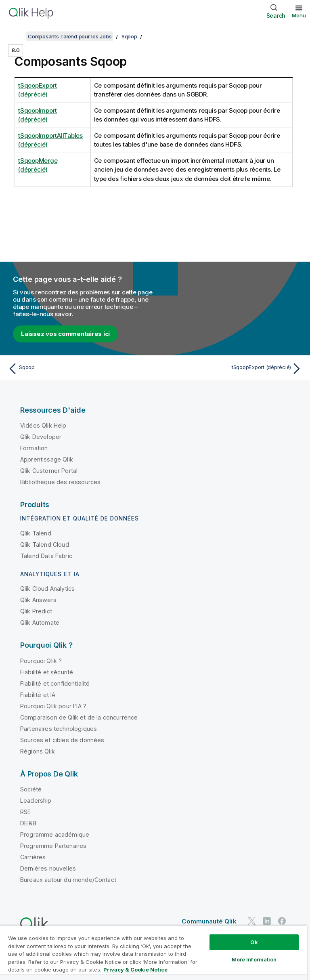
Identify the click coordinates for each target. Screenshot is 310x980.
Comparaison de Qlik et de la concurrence (79, 717)
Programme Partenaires (53, 846)
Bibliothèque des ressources (60, 482)
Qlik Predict (36, 611)
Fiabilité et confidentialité (55, 683)
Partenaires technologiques (59, 729)
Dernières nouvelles (48, 868)
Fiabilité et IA (38, 695)
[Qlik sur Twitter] (252, 921)
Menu (299, 15)
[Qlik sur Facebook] (282, 921)
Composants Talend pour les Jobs (70, 36)
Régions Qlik (38, 751)
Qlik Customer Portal (49, 471)
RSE (25, 812)
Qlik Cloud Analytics (47, 589)
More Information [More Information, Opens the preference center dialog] (254, 959)
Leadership (36, 801)
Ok (254, 942)
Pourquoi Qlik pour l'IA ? (53, 706)
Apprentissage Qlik (47, 459)
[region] (153, 953)
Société (31, 789)
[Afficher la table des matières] (16, 36)
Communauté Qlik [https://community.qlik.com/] (209, 921)
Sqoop (129, 36)
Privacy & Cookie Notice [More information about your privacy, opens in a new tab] (135, 970)
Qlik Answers (38, 600)
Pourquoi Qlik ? (41, 661)
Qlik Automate (40, 622)
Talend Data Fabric (46, 556)
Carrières (33, 857)
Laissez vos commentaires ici (65, 334)
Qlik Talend (36, 533)
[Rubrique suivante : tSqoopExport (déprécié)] (231, 369)
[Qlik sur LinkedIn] (267, 921)
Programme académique (55, 834)
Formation (34, 448)
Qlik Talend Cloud (45, 545)
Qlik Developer (41, 437)
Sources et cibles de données (62, 740)
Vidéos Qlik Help (43, 425)
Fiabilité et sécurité (47, 672)
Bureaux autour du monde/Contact (68, 880)
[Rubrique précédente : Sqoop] (79, 369)
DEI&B (28, 823)
